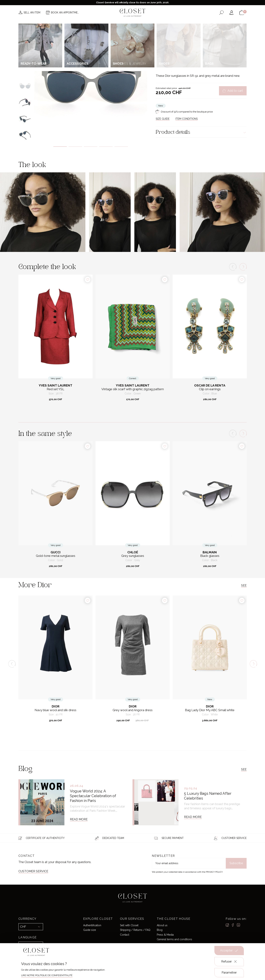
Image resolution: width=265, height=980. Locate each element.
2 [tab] (75, 147)
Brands (132, 24)
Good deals (149, 24)
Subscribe (236, 863)
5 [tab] (121, 147)
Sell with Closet (129, 925)
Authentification (92, 925)
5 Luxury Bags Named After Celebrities (208, 796)
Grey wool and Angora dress (133, 710)
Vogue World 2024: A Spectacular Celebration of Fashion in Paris (93, 796)
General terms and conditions (174, 939)
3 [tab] (91, 147)
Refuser (229, 962)
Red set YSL (55, 389)
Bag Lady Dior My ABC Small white (210, 710)
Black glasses (210, 556)
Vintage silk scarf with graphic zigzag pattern (133, 389)
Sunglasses (195, 39)
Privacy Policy (214, 872)
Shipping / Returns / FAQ (135, 930)
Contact (125, 935)
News (83, 24)
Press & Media (165, 935)
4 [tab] (106, 147)
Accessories (181, 39)
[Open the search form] (221, 13)
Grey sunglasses (133, 556)
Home (165, 24)
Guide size (90, 930)
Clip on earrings (210, 389)
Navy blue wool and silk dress (55, 710)
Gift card (179, 24)
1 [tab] (60, 147)
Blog (160, 930)
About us (162, 925)
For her (168, 39)
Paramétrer (229, 973)
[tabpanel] (91, 84)
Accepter (229, 951)
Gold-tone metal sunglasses (56, 556)
